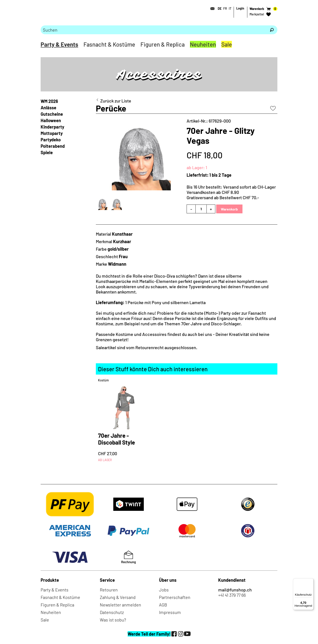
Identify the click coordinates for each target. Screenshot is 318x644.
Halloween (51, 120)
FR (225, 9)
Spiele (47, 152)
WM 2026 (49, 101)
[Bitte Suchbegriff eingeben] (153, 30)
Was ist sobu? (113, 620)
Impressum (170, 612)
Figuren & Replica (163, 44)
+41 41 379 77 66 (232, 595)
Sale (227, 44)
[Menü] (311, 581)
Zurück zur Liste (116, 101)
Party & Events (59, 44)
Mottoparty (52, 133)
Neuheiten (203, 44)
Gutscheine (52, 114)
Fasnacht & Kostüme (109, 44)
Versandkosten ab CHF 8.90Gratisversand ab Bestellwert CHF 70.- (223, 195)
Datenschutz (112, 612)
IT (230, 9)
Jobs (164, 590)
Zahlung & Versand (118, 597)
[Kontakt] (211, 9)
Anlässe (48, 108)
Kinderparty (52, 127)
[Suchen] (272, 30)
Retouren (109, 590)
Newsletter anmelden (120, 605)
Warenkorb (229, 209)
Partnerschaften (175, 597)
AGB (163, 605)
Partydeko (51, 140)
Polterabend (53, 146)
